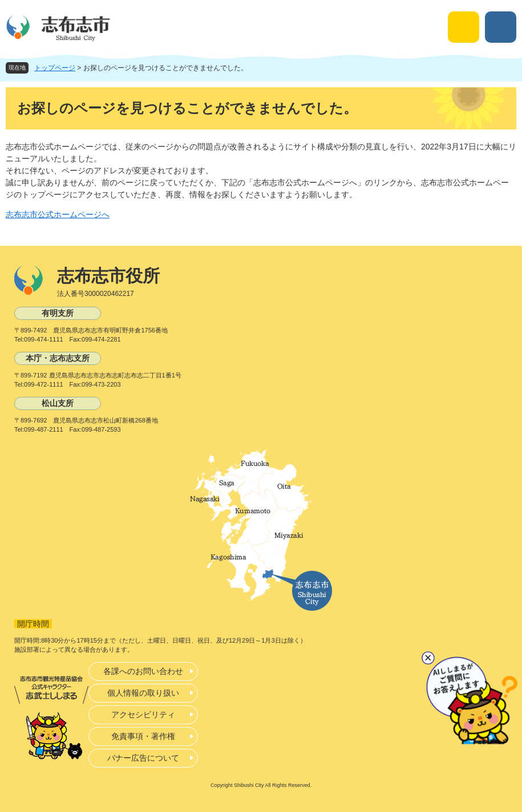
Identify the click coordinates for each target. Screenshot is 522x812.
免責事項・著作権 (143, 736)
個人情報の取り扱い (143, 693)
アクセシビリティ (143, 714)
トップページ (55, 68)
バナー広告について (143, 758)
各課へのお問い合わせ (143, 671)
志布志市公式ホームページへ (58, 214)
